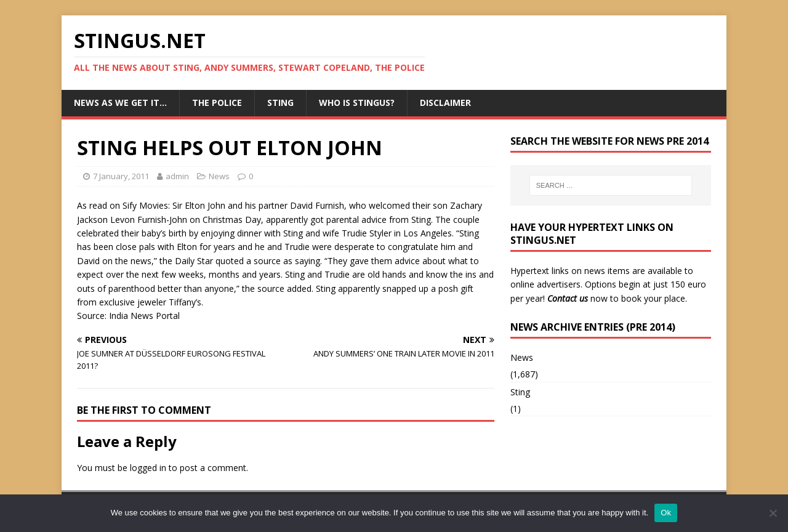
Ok (666, 513)
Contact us (568, 298)
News (219, 176)
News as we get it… (120, 103)
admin (177, 176)
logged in (148, 468)
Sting (280, 103)
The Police (217, 103)
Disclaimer (445, 103)
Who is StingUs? (357, 103)
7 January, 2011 (121, 176)
